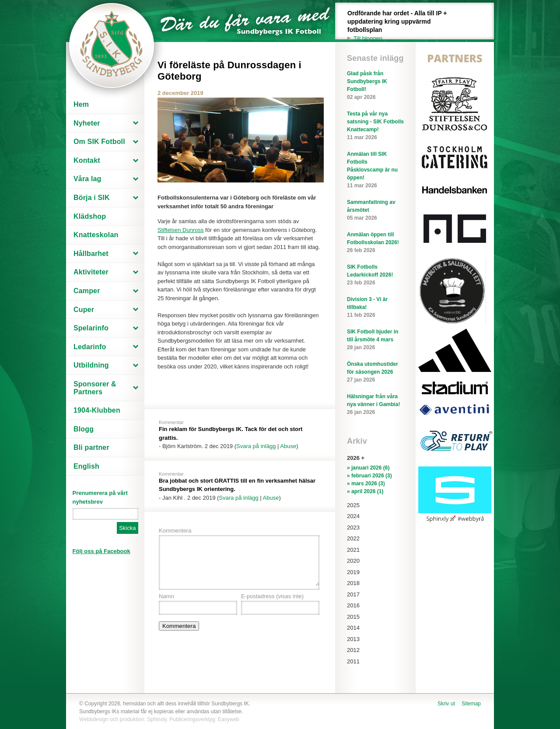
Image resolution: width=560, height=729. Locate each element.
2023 (353, 527)
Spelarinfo (91, 328)
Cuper (84, 310)
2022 (353, 538)
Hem (81, 104)
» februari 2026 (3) (369, 476)
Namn (166, 596)
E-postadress (272, 596)
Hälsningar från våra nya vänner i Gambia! (375, 405)
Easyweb (229, 719)
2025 (353, 505)
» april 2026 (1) (365, 491)
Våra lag (87, 179)
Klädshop (90, 216)
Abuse (288, 446)
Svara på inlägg (256, 446)
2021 (353, 550)
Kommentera (175, 531)
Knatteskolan (96, 235)
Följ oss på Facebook (101, 551)
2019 (353, 572)
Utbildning (91, 365)
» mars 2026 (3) (366, 484)
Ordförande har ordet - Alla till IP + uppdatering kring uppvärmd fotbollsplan (402, 26)
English (86, 466)
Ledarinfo (90, 347)
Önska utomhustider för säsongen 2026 (375, 372)
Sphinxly (157, 719)
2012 (353, 650)
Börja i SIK (92, 198)
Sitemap (471, 704)
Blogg (84, 429)
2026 (353, 458)
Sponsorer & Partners (95, 388)
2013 (353, 639)
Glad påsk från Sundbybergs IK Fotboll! (375, 86)
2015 (353, 617)
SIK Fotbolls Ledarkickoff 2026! (375, 275)
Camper (87, 291)
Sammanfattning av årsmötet (375, 210)
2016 (353, 605)
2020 (353, 561)
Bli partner (91, 447)
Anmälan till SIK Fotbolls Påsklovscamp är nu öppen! (375, 170)
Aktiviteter (91, 272)
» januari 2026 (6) (368, 468)
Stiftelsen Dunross (181, 230)
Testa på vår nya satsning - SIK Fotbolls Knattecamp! (375, 126)
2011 (353, 661)
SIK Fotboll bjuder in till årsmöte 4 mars (375, 340)
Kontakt (87, 160)
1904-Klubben (97, 410)
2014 (353, 628)
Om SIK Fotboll (99, 142)
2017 (353, 594)
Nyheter (87, 123)
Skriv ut (446, 704)
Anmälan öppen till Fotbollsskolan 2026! (375, 243)
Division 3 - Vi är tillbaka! (375, 308)
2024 (353, 516)
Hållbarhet (91, 254)
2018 (353, 583)
